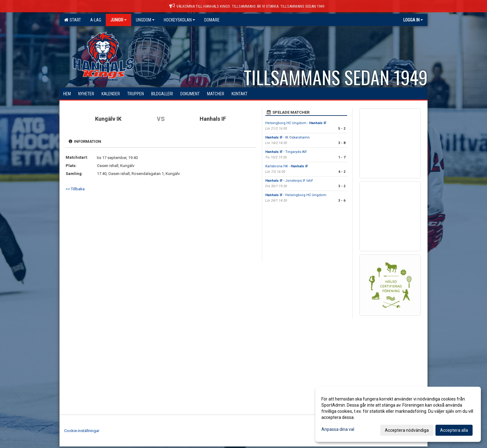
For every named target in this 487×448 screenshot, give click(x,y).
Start (73, 20)
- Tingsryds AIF (286, 152)
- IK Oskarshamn (288, 137)
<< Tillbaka (75, 189)
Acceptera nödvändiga (407, 430)
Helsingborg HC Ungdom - (296, 123)
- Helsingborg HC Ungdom (296, 195)
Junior (119, 20)
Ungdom (145, 20)
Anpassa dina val (338, 429)
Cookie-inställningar (82, 431)
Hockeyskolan (179, 20)
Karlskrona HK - (287, 166)
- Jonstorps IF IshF (289, 181)
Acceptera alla (454, 430)
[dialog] (398, 414)
